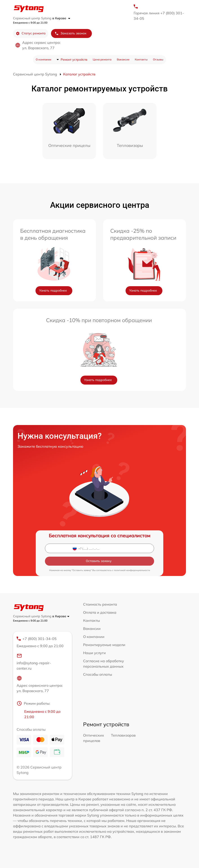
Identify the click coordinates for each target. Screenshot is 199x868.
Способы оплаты (98, 674)
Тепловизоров (123, 735)
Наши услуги (94, 653)
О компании (43, 59)
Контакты (141, 59)
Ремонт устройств (74, 60)
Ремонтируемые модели (104, 645)
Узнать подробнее (53, 290)
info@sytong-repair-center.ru (34, 662)
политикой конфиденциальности (132, 570)
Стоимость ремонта (100, 604)
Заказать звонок (71, 33)
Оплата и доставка (100, 612)
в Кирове (61, 18)
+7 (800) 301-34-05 (40, 642)
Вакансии (123, 59)
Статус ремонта (31, 33)
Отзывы (158, 59)
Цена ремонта (102, 59)
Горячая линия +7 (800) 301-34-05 (159, 16)
